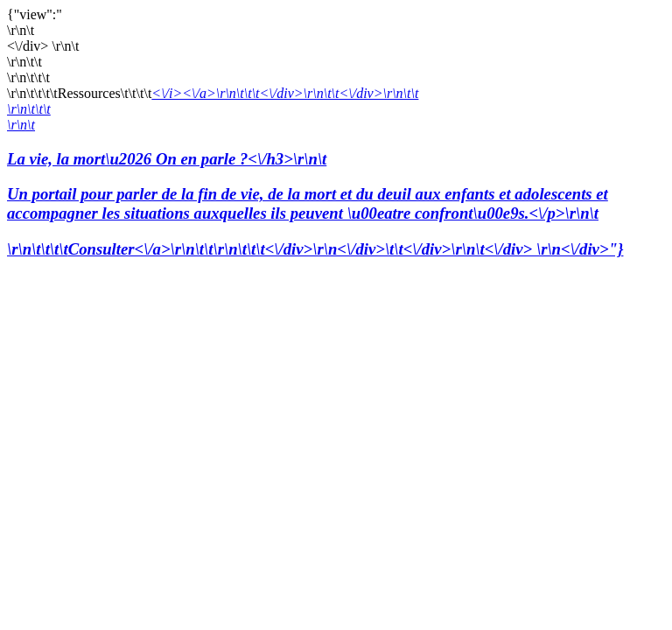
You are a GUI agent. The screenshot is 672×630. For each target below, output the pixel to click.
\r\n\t (21, 125)
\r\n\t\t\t (29, 109)
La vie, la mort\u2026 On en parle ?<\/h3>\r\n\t (336, 187)
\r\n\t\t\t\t (38, 249)
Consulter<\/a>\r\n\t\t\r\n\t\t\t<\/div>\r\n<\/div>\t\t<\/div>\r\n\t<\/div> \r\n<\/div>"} (346, 249)
